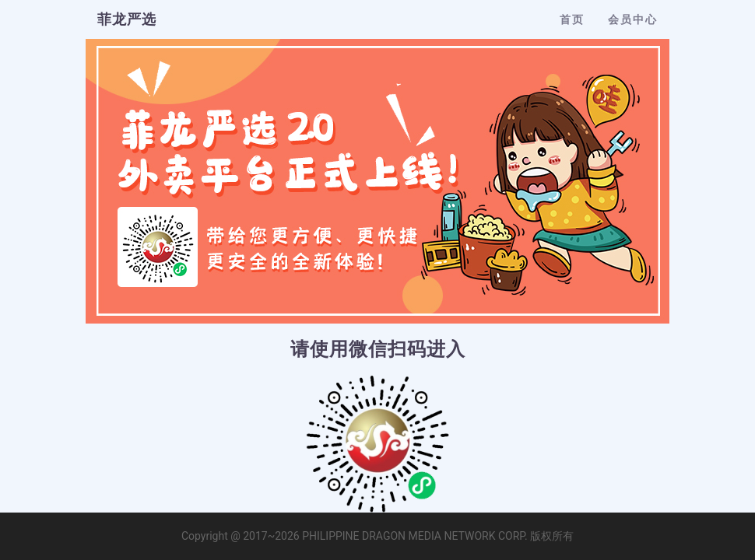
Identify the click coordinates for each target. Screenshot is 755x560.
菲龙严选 (127, 19)
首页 (572, 19)
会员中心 (633, 19)
